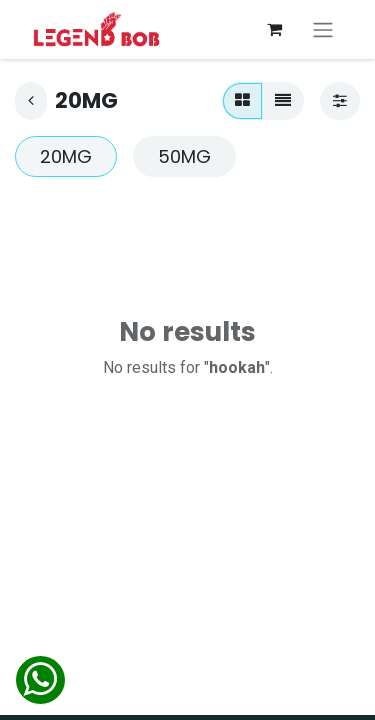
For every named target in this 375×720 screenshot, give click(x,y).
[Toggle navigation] (323, 29)
